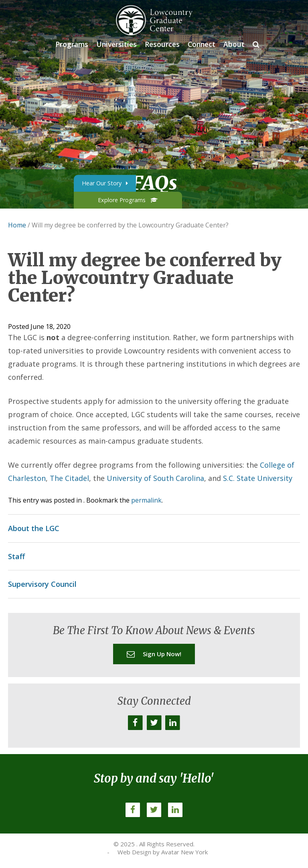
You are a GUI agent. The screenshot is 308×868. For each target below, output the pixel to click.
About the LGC (34, 528)
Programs (72, 44)
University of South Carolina (155, 478)
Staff (16, 556)
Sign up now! (154, 654)
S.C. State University (258, 478)
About (234, 44)
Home (17, 225)
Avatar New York (184, 852)
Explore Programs (128, 200)
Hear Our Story (105, 183)
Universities (117, 44)
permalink (146, 500)
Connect (202, 44)
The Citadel (69, 478)
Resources (162, 44)
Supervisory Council (42, 584)
